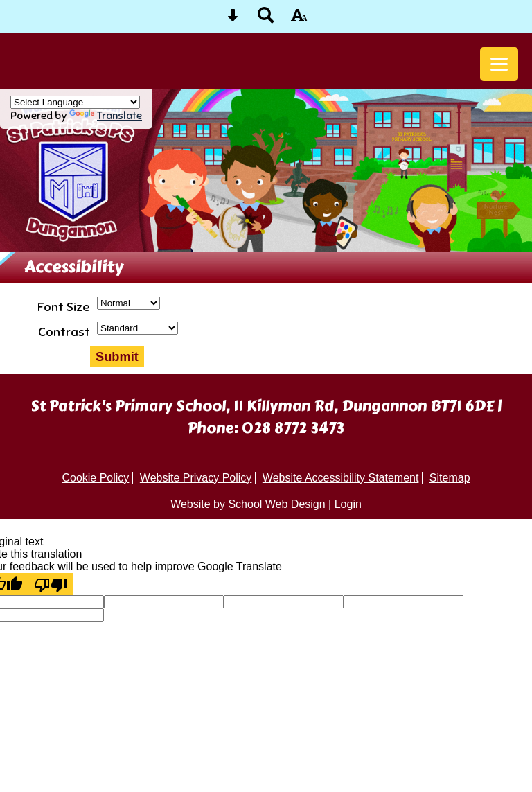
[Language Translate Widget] (75, 102)
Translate (106, 115)
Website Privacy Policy (196, 478)
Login (348, 504)
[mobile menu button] (499, 64)
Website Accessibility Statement (341, 478)
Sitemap (450, 478)
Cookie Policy (95, 478)
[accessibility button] (299, 20)
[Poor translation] (51, 584)
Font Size (64, 307)
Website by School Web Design (248, 504)
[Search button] (266, 20)
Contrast (64, 332)
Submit (117, 357)
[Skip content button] (233, 20)
